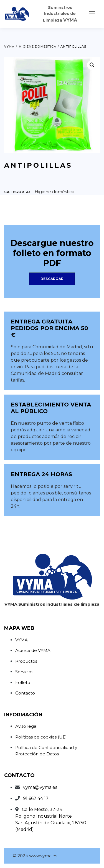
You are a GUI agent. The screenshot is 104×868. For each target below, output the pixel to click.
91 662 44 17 (36, 798)
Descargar (52, 279)
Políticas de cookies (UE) (41, 737)
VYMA (21, 640)
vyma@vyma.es (40, 787)
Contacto (25, 693)
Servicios (24, 672)
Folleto (23, 682)
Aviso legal (26, 726)
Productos (26, 661)
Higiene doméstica (54, 192)
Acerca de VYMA (33, 650)
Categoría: (17, 192)
